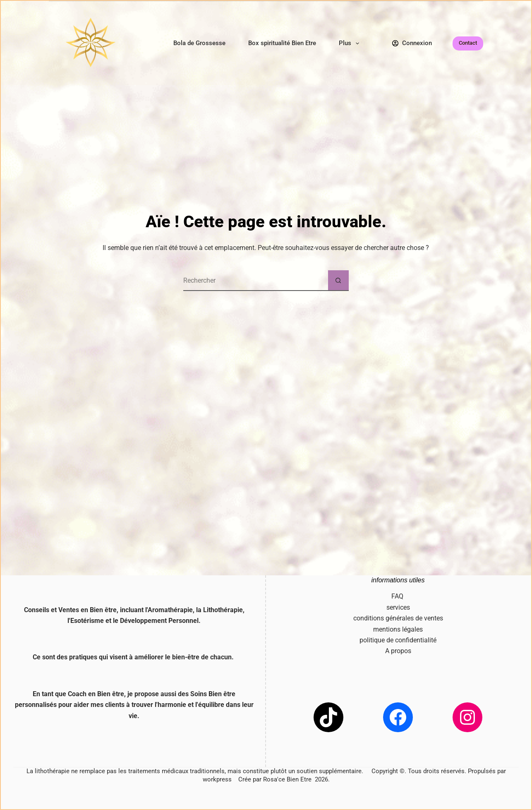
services (398, 607)
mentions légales (398, 629)
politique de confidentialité (398, 640)
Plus (351, 43)
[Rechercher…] (256, 281)
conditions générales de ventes (398, 618)
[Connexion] (412, 43)
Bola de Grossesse (199, 43)
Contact (468, 43)
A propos (398, 651)
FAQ (398, 596)
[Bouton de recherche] (338, 281)
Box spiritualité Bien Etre (282, 43)
